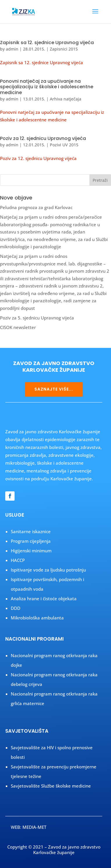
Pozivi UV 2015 (64, 145)
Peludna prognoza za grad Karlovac (36, 207)
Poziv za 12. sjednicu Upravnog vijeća (43, 138)
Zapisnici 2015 (64, 49)
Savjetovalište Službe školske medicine (51, 786)
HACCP (18, 560)
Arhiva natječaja (66, 99)
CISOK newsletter (18, 327)
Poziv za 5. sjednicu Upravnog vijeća (37, 318)
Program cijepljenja (31, 541)
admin (12, 49)
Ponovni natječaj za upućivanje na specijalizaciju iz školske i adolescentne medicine (47, 87)
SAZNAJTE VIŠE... (54, 389)
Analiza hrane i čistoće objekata (44, 599)
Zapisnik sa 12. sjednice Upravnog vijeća (47, 43)
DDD (16, 608)
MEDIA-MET (34, 827)
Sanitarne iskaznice (31, 531)
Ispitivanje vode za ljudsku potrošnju (48, 570)
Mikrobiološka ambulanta (37, 618)
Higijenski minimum (31, 551)
